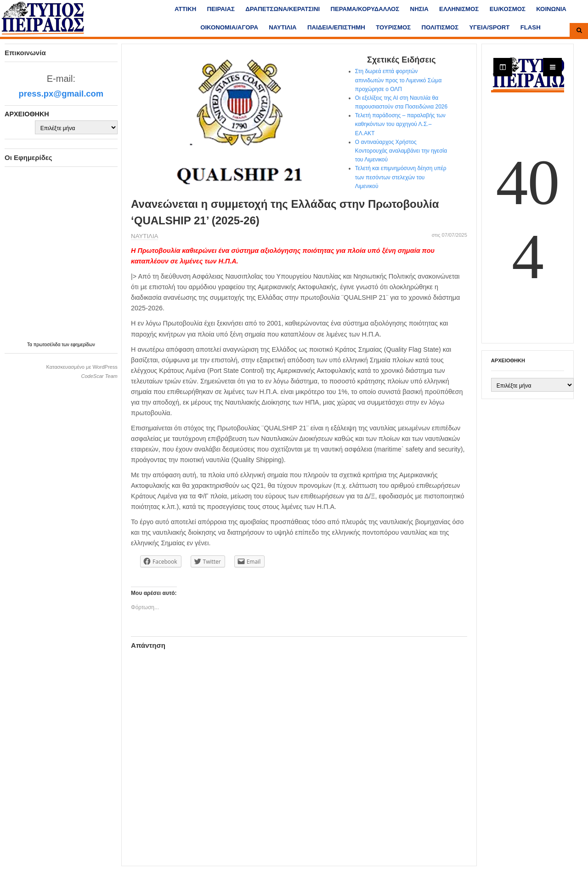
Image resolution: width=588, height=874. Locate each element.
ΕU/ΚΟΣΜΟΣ (508, 9)
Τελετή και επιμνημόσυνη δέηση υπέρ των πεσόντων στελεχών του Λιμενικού (401, 177)
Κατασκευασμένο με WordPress (82, 367)
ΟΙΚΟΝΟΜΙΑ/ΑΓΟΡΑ (229, 27)
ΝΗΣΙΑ (419, 9)
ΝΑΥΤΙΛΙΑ (283, 27)
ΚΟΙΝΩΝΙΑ (551, 9)
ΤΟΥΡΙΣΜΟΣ (393, 27)
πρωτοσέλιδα (48, 345)
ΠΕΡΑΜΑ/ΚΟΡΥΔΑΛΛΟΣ (365, 9)
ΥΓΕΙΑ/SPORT (490, 27)
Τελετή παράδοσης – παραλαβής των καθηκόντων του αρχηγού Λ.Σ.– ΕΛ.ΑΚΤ (400, 124)
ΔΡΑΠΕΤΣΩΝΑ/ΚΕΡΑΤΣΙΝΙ (283, 9)
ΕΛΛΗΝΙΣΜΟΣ (459, 9)
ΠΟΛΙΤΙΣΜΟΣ (440, 27)
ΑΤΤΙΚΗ (185, 9)
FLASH (531, 27)
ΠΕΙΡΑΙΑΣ (221, 9)
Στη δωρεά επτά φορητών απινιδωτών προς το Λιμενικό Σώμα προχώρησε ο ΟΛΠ (399, 80)
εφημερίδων (83, 345)
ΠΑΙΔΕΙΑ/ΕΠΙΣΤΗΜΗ (336, 27)
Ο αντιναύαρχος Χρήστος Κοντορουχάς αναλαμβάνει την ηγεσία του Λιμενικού (401, 151)
